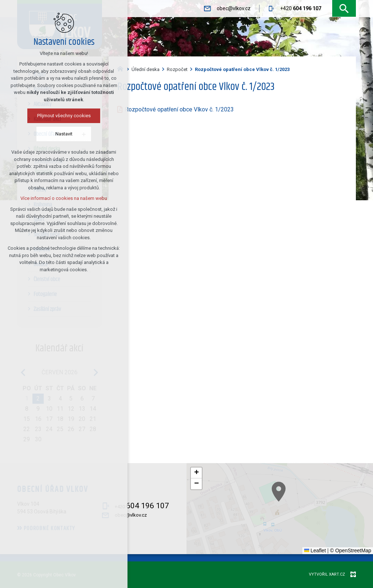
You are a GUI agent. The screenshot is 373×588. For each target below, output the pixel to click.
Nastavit (46, 134)
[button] (349, 538)
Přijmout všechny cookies (46, 116)
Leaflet (315, 550)
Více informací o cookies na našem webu (46, 198)
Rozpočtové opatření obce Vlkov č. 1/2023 (179, 109)
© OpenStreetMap (351, 550)
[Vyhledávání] (344, 9)
